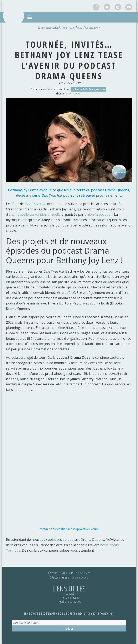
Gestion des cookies (70, 601)
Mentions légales (70, 597)
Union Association (98, 214)
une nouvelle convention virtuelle (35, 214)
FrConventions (82, 573)
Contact (70, 593)
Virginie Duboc (80, 577)
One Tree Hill (73, 94)
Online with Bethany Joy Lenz (88, 89)
